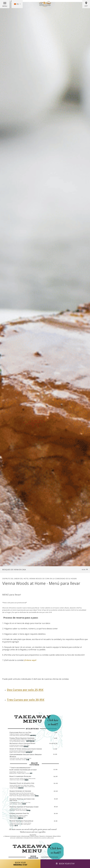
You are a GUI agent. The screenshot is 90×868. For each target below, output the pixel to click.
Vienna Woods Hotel (45, 4)
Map (86, 4)
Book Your (20, 864)
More (85, 570)
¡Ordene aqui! (30, 660)
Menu (5, 6)
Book (67, 864)
